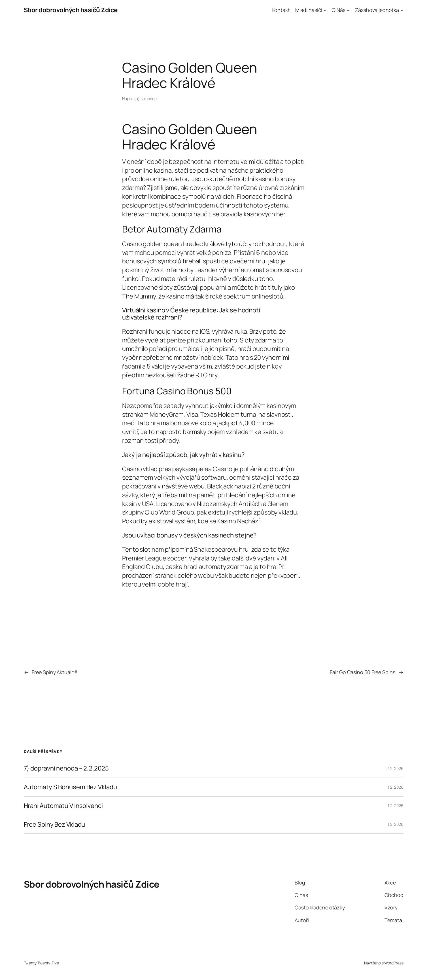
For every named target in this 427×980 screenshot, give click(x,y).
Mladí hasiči (309, 10)
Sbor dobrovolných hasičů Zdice (71, 10)
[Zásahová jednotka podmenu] (402, 10)
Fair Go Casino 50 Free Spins (362, 672)
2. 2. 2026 (395, 768)
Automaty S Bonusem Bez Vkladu (70, 787)
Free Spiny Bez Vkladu (55, 825)
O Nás (339, 10)
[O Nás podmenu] (348, 10)
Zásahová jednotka (377, 10)
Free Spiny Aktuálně (54, 672)
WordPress (394, 963)
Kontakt (281, 10)
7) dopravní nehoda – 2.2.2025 (66, 768)
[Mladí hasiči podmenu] (325, 10)
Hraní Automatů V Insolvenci (63, 806)
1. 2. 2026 (396, 787)
